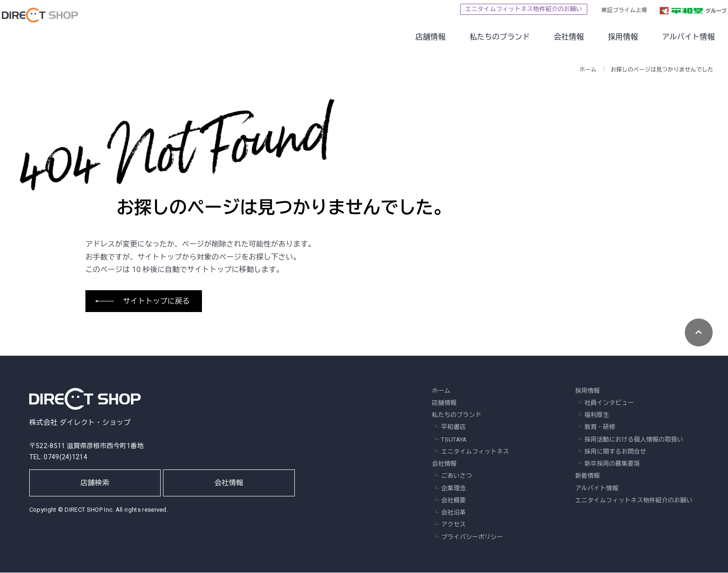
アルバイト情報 (668, 37)
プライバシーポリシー (472, 537)
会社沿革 (453, 513)
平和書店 (453, 428)
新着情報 (588, 477)
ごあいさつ (457, 477)
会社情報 (548, 37)
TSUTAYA (454, 440)
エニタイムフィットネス (475, 452)
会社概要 (453, 501)
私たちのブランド (479, 37)
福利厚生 (597, 415)
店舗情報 (409, 37)
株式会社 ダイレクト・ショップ (85, 406)
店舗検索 (95, 487)
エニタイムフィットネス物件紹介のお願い (503, 9)
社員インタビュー (609, 403)
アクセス (453, 525)
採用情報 (602, 37)
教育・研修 (600, 428)
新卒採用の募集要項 (612, 464)
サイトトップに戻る (156, 302)
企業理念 (453, 489)
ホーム (588, 70)
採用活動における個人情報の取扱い (634, 440)
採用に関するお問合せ (615, 452)
